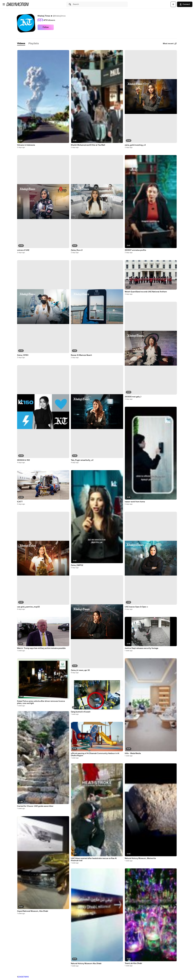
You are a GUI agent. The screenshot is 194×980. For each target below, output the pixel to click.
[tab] (21, 44)
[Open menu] (4, 4)
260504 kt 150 (23, 460)
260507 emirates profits (135, 250)
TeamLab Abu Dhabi (133, 963)
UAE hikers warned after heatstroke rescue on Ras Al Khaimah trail (94, 859)
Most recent (170, 44)
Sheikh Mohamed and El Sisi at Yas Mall (88, 145)
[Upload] (173, 4)
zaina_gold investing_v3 (135, 145)
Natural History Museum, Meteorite (140, 858)
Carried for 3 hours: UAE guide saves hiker (35, 806)
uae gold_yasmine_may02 (28, 607)
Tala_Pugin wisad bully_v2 (82, 460)
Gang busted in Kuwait (81, 712)
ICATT (20, 502)
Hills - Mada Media (133, 753)
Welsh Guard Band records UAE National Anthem (146, 292)
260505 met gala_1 (133, 397)
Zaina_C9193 (23, 355)
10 (28, 977)
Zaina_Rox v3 (77, 250)
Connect (185, 4)
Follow (46, 27)
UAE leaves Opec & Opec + (136, 607)
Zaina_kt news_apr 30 (80, 670)
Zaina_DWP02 (77, 565)
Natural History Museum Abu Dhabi (86, 964)
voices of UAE (23, 250)
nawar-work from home (135, 502)
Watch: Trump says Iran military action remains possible (41, 648)
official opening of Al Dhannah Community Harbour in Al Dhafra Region (95, 755)
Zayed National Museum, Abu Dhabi (33, 911)
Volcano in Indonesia (26, 145)
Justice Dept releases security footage (142, 648)
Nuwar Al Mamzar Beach (81, 355)
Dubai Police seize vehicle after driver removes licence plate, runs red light (41, 702)
